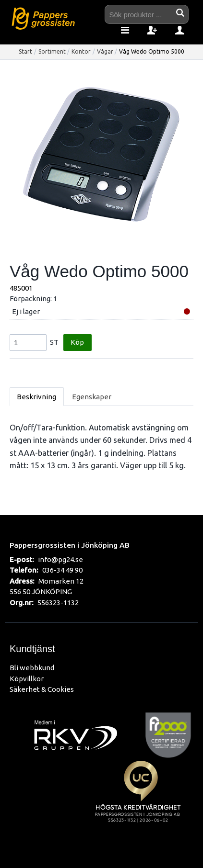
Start (25, 51)
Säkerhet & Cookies (42, 689)
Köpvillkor (27, 679)
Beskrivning (36, 397)
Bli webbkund (32, 668)
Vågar (105, 51)
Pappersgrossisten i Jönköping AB (70, 545)
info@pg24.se (60, 559)
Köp (77, 342)
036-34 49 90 (62, 570)
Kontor (81, 51)
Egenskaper (92, 397)
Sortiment (52, 51)
